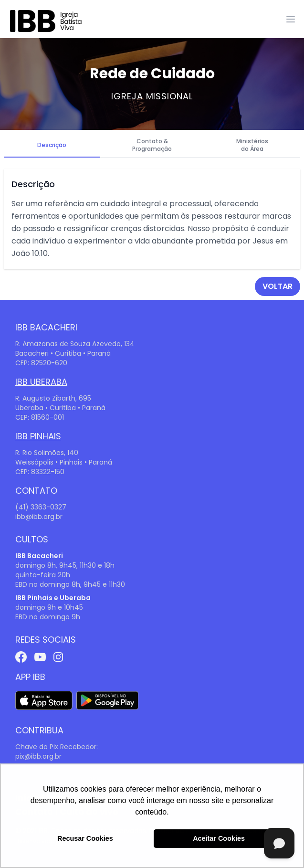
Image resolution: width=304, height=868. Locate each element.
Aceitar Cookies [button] (219, 838)
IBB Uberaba (41, 382)
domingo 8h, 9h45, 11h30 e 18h (65, 565)
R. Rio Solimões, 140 (47, 453)
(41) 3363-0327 (41, 507)
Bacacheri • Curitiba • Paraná (63, 353)
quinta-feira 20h (43, 575)
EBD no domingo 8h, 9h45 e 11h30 (70, 584)
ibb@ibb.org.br (39, 517)
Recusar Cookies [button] (85, 838)
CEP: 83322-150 (40, 472)
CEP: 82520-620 (41, 363)
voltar (278, 286)
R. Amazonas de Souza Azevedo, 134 (75, 344)
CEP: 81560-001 (40, 417)
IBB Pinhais (38, 436)
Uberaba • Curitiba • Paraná (60, 408)
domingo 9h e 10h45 (49, 607)
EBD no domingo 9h (48, 617)
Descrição (52, 145)
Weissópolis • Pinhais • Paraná (64, 462)
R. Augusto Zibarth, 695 (53, 398)
